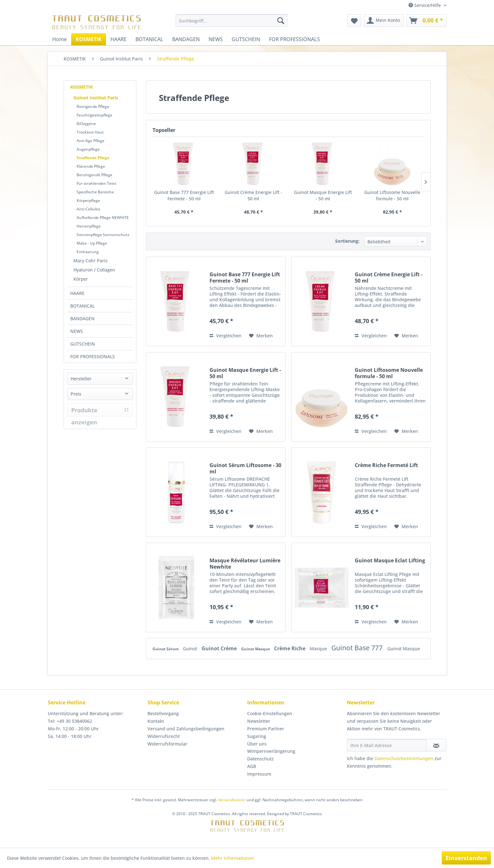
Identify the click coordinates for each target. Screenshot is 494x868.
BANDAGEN (82, 318)
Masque (319, 649)
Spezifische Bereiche (95, 192)
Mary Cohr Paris (91, 261)
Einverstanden (466, 858)
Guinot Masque (256, 649)
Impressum (259, 774)
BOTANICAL (82, 306)
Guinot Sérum (166, 649)
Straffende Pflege (93, 158)
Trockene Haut (90, 132)
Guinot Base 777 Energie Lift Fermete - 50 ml (184, 195)
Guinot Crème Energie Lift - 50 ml (253, 195)
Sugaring (257, 736)
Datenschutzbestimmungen (404, 758)
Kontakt (156, 721)
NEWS (77, 331)
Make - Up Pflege (92, 243)
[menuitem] (231, 21)
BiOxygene (86, 124)
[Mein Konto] (384, 21)
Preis (76, 394)
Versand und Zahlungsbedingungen (186, 729)
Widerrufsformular (167, 744)
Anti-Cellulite (88, 209)
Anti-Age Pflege (91, 141)
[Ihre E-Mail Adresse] (387, 745)
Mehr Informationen (233, 858)
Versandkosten (232, 800)
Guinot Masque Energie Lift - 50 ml (323, 195)
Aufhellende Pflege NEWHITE (103, 218)
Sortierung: (347, 241)
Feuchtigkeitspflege (94, 115)
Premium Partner (266, 729)
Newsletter (259, 721)
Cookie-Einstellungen (270, 713)
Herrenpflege (89, 226)
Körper (81, 279)
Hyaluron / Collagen (94, 270)
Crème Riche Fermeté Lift (386, 465)
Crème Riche (290, 648)
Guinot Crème (220, 648)
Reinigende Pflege (93, 106)
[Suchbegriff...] (231, 21)
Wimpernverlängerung (271, 751)
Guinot (191, 649)
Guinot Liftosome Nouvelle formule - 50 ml (392, 195)
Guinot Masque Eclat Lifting (390, 561)
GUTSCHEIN (83, 344)
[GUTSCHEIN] (246, 39)
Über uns (257, 744)
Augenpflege (88, 149)
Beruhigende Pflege (94, 175)
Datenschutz (260, 759)
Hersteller (81, 379)
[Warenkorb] (426, 21)
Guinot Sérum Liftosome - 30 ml (245, 468)
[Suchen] (281, 21)
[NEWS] (216, 39)
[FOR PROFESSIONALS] (294, 39)
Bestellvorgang (163, 713)
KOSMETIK (81, 87)
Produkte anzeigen (100, 411)
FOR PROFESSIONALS (93, 356)
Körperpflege (88, 200)
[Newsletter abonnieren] (436, 745)
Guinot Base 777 (358, 648)
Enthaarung (88, 252)
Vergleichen (225, 336)
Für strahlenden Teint (97, 183)
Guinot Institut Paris (96, 98)
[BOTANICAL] (149, 39)
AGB (252, 766)
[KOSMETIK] (89, 39)
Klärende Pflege (91, 166)
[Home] (59, 39)
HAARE (77, 293)
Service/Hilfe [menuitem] (425, 5)
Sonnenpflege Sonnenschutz (103, 235)
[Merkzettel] (354, 21)
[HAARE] (119, 39)
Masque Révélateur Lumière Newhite (245, 564)
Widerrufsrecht (164, 736)
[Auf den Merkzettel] (261, 336)
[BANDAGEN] (186, 39)
